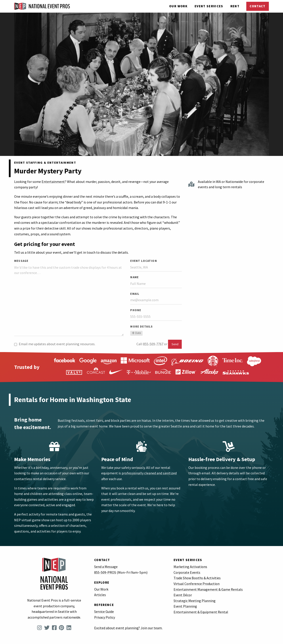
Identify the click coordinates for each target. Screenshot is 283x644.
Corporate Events (187, 572)
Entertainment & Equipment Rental (201, 612)
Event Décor (183, 595)
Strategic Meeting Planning (195, 601)
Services (209, 6)
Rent (235, 6)
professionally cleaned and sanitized (149, 473)
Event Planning (185, 606)
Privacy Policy (105, 617)
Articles (100, 595)
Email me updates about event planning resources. (55, 344)
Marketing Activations (190, 567)
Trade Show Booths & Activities (197, 578)
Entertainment (53, 182)
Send (175, 344)
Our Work (178, 6)
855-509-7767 (153, 344)
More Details (141, 326)
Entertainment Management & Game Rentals (208, 589)
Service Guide (104, 611)
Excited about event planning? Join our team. (128, 628)
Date (136, 333)
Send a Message (106, 567)
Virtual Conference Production (197, 584)
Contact (257, 6)
